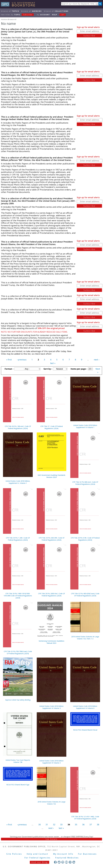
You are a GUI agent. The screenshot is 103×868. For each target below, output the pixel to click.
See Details (51, 839)
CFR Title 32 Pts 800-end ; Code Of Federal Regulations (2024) (85, 483)
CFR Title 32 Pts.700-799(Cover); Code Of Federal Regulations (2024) (18, 652)
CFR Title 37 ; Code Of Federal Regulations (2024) (51, 427)
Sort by (47, 369)
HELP (55, 15)
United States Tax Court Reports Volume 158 (18, 761)
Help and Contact (37, 854)
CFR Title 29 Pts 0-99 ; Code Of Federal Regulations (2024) (85, 539)
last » (53, 363)
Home (3, 19)
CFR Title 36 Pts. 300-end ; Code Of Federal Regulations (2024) (18, 427)
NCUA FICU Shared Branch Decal (85, 730)
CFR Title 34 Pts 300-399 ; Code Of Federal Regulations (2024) (51, 539)
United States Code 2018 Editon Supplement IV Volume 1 (85, 426)
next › (97, 360)
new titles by (19, 15)
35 (76, 825)
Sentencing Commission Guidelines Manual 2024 (51, 642)
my (43, 15)
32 (54, 825)
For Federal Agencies (37, 858)
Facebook (55, 862)
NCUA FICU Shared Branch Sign (18, 785)
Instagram (63, 862)
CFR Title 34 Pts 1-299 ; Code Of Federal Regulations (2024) (18, 539)
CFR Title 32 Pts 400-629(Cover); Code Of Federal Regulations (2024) (85, 595)
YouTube (66, 862)
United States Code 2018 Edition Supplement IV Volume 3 (51, 762)
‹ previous (22, 360)
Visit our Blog (39, 862)
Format (9, 369)
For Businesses (87, 854)
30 (40, 825)
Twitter (59, 862)
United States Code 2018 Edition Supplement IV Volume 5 (51, 707)
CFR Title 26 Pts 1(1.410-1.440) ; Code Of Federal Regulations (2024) (85, 818)
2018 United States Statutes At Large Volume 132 (51, 803)
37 (91, 825)
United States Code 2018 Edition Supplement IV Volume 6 (85, 707)
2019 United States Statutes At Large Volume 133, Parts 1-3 (85, 638)
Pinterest (70, 862)
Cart (63, 15)
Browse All (10, 11)
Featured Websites (67, 858)
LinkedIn (74, 862)
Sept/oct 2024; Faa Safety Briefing (18, 700)
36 (83, 825)
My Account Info (63, 854)
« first (9, 360)
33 (61, 825)
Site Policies (14, 854)
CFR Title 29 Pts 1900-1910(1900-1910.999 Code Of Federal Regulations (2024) (18, 596)
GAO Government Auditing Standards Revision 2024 (51, 476)
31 (47, 825)
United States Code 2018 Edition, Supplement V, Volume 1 (18, 482)
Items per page (78, 369)
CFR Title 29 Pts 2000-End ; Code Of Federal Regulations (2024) (51, 595)
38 (98, 825)
